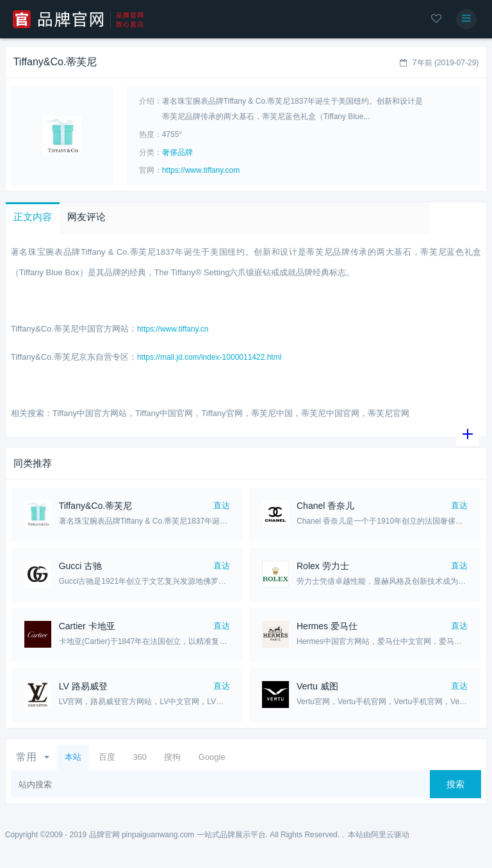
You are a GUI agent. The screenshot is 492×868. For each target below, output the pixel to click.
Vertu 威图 (317, 686)
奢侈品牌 (177, 152)
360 (140, 757)
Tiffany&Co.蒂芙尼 (95, 506)
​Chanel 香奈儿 (325, 506)
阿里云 (382, 835)
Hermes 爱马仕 (327, 626)
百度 (107, 757)
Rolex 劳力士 (323, 566)
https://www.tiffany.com (201, 170)
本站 (73, 757)
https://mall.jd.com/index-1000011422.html (209, 357)
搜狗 (172, 757)
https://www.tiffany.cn (173, 329)
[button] (33, 218)
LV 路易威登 (83, 686)
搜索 (455, 784)
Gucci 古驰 (81, 566)
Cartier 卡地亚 (87, 626)
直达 (222, 505)
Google (212, 757)
